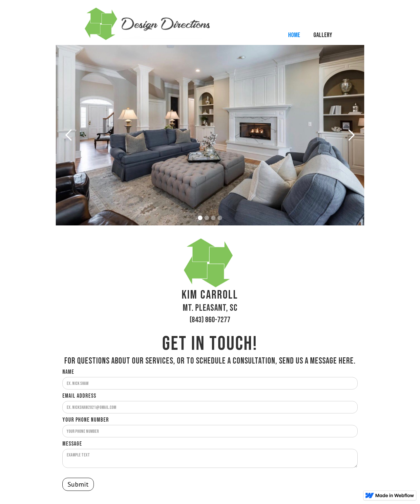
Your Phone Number (86, 420)
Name (68, 372)
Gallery (323, 35)
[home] (181, 25)
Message (72, 444)
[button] (69, 135)
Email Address (79, 396)
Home (294, 35)
